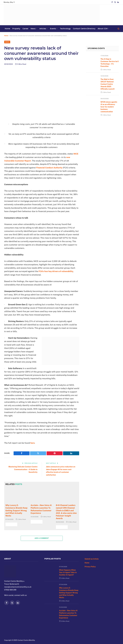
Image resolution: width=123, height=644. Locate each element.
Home (87, 571)
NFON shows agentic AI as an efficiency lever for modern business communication (109, 114)
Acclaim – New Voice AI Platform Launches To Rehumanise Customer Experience (66, 615)
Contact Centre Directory (57, 29)
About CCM (70, 29)
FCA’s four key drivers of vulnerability (56, 271)
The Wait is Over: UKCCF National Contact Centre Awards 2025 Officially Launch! (109, 89)
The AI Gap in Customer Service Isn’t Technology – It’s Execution (109, 65)
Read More (62, 535)
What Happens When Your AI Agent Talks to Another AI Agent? (68, 579)
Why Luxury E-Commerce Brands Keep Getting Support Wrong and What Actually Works (68, 596)
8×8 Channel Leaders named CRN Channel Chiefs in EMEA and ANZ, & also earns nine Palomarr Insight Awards (65, 518)
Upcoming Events (102, 50)
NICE (76, 154)
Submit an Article (93, 567)
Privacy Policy (91, 575)
